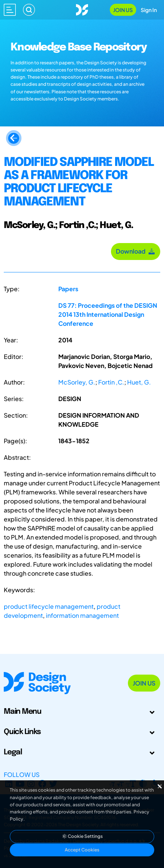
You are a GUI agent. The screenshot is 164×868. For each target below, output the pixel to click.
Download (136, 251)
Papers (68, 289)
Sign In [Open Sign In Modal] (149, 10)
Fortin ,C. (111, 382)
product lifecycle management (49, 606)
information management (82, 615)
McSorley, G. (77, 382)
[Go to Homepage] (82, 9)
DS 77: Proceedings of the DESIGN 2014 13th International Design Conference (108, 314)
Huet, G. (139, 382)
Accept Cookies (82, 850)
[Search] (29, 10)
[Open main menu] (10, 10)
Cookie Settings (82, 836)
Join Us (123, 10)
